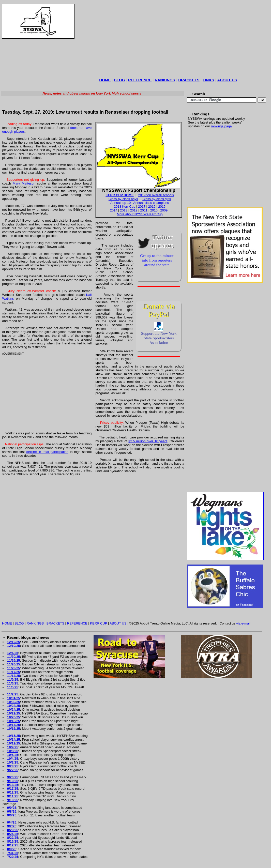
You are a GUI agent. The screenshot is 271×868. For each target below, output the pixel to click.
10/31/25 (14, 698)
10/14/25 (14, 740)
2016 (152, 207)
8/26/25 (13, 834)
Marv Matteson (24, 183)
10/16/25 (14, 729)
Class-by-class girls (157, 199)
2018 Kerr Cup (125, 207)
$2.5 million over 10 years (148, 441)
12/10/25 (14, 646)
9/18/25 (13, 785)
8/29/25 (13, 830)
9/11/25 (13, 796)
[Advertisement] (169, 40)
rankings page (221, 126)
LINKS (208, 80)
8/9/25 (12, 849)
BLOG (119, 80)
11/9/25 (13, 680)
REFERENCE (140, 80)
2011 (144, 210)
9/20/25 (13, 777)
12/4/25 (13, 653)
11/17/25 (14, 672)
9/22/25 (13, 770)
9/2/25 (12, 826)
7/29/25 (13, 857)
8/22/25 (13, 838)
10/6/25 (13, 755)
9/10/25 (13, 800)
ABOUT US (227, 80)
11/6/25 (13, 683)
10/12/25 (14, 743)
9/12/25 (13, 792)
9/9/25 (12, 808)
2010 (154, 210)
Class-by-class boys (123, 199)
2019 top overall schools (156, 195)
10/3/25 (13, 762)
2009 (164, 210)
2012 (134, 210)
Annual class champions (151, 203)
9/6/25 (12, 815)
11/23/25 (14, 668)
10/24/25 (14, 710)
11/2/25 (13, 694)
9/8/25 (12, 811)
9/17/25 (13, 789)
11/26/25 (14, 660)
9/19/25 (13, 781)
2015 (162, 207)
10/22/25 (14, 713)
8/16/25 (13, 841)
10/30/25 (14, 702)
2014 (114, 210)
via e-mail (243, 623)
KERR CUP (99, 623)
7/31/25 (13, 853)
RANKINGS (165, 80)
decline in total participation (47, 452)
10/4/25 (13, 759)
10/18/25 (14, 721)
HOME (105, 80)
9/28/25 (13, 766)
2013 (124, 210)
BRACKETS (189, 80)
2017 (142, 207)
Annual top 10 (121, 203)
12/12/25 (14, 642)
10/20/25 (14, 717)
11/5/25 (13, 687)
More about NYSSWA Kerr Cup (140, 214)
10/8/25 (13, 751)
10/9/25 (13, 747)
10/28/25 (14, 706)
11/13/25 (14, 676)
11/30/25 (14, 657)
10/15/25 (14, 736)
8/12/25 (13, 845)
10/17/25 (14, 725)
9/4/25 (12, 822)
